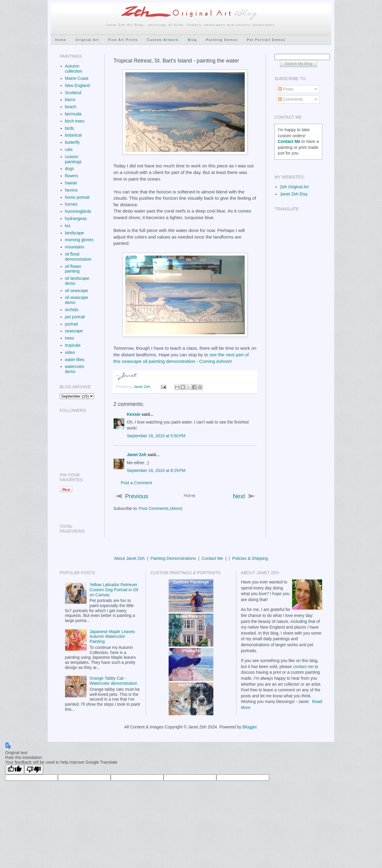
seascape (74, 331)
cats (69, 149)
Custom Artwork (163, 40)
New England (77, 85)
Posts (286, 89)
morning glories (79, 240)
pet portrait (75, 317)
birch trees (75, 121)
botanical (73, 135)
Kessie (134, 414)
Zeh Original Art (294, 187)
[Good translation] (15, 770)
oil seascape (77, 291)
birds (70, 128)
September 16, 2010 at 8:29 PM (156, 470)
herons (71, 190)
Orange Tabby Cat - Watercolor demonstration (113, 681)
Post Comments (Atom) (161, 508)
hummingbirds (78, 211)
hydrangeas (76, 218)
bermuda (73, 114)
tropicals (73, 345)
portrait (72, 324)
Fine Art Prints (123, 40)
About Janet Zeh (129, 558)
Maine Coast (77, 78)
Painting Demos (222, 40)
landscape (75, 233)
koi (68, 226)
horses (71, 204)
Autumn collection (74, 69)
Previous (137, 496)
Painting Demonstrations (173, 558)
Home (61, 40)
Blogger (249, 727)
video (70, 352)
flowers (72, 176)
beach (71, 107)
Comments (291, 99)
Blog (192, 40)
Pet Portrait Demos (266, 40)
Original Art (87, 40)
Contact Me (212, 558)
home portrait (77, 197)
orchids (72, 310)
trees (70, 338)
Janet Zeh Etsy (294, 194)
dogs (70, 169)
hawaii (71, 183)
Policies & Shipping (250, 558)
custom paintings (73, 159)
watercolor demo (75, 369)
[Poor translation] (34, 770)
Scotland (73, 93)
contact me (303, 667)
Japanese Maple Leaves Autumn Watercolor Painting (112, 637)
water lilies (75, 360)
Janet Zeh (143, 387)
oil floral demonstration (78, 257)
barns (70, 100)
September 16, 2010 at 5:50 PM (156, 436)
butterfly (73, 142)
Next (239, 496)
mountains (75, 247)
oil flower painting (73, 269)
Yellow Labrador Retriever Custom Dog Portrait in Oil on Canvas (114, 590)
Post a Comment (136, 483)
